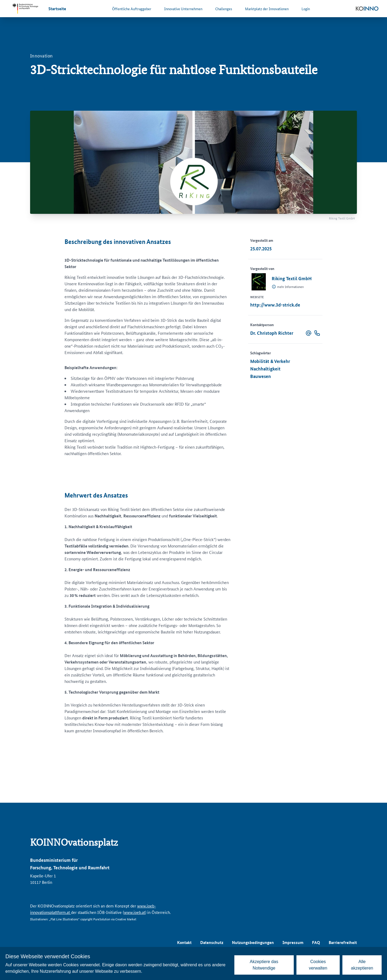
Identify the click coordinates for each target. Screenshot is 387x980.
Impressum (293, 942)
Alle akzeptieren (362, 965)
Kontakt (184, 942)
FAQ (316, 942)
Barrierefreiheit (343, 942)
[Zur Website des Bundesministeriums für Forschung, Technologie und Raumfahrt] (25, 9)
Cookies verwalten (318, 965)
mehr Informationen (290, 287)
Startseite (57, 9)
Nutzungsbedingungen (253, 942)
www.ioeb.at (135, 912)
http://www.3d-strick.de (275, 305)
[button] (309, 333)
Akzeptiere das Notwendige (264, 965)
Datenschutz (212, 942)
